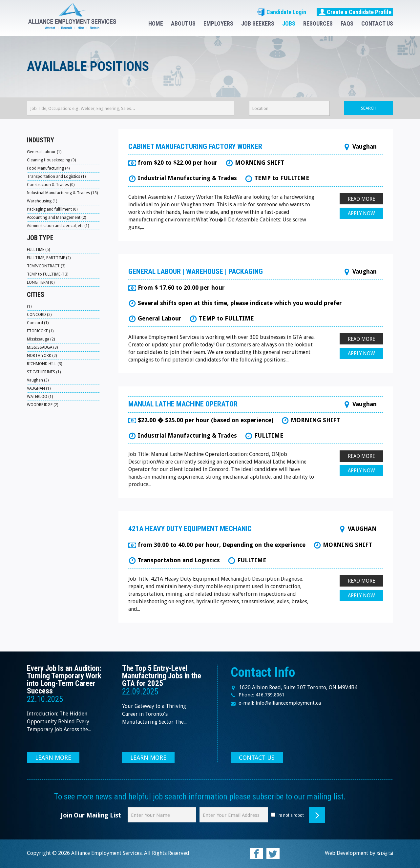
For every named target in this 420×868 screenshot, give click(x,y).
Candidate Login (281, 12)
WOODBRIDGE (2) (44, 405)
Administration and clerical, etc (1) (59, 226)
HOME (156, 23)
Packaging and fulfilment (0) (53, 209)
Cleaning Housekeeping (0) (52, 160)
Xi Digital (382, 853)
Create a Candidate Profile (355, 12)
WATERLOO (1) (41, 396)
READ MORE (361, 199)
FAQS (347, 23)
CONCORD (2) (40, 314)
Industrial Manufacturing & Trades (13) (63, 193)
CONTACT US (377, 23)
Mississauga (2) (41, 339)
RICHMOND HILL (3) (45, 364)
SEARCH (369, 108)
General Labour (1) (44, 152)
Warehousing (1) (42, 201)
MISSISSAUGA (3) (43, 347)
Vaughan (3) (38, 380)
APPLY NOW (361, 214)
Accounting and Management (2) (57, 217)
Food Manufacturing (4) (49, 168)
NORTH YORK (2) (42, 355)
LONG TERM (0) (41, 282)
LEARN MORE (54, 757)
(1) (29, 306)
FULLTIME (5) (39, 249)
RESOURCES (318, 23)
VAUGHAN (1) (39, 388)
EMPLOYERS (218, 23)
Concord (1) (38, 323)
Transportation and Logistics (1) (57, 176)
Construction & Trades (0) (51, 185)
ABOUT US (183, 23)
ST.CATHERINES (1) (44, 372)
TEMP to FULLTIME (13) (48, 274)
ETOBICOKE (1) (41, 331)
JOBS (289, 23)
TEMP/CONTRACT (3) (47, 266)
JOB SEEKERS (258, 23)
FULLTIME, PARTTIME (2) (50, 258)
